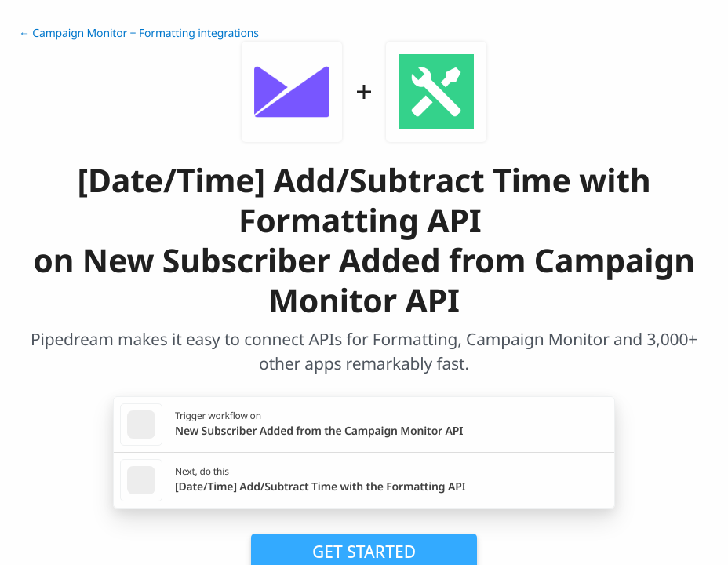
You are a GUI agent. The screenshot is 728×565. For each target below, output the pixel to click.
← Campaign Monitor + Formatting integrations (139, 33)
